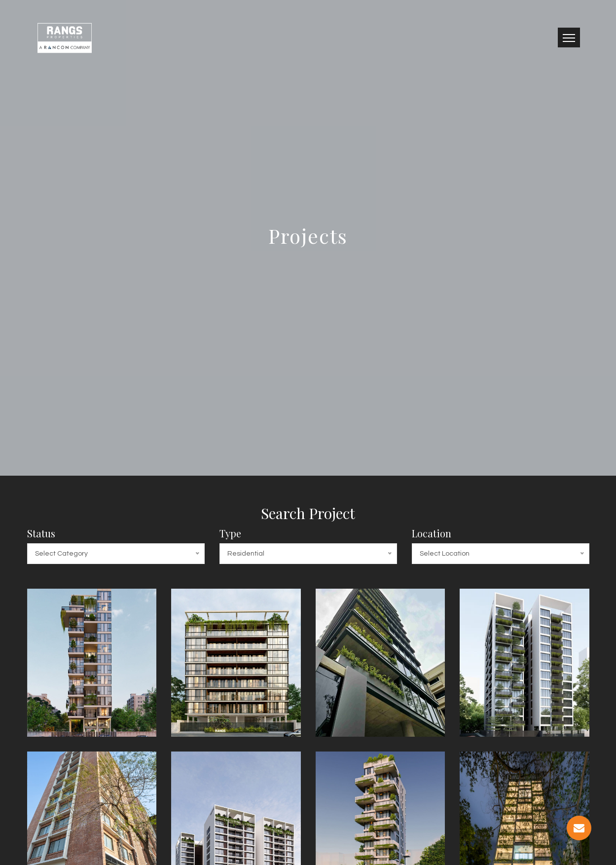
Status (41, 533)
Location (432, 533)
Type (230, 533)
